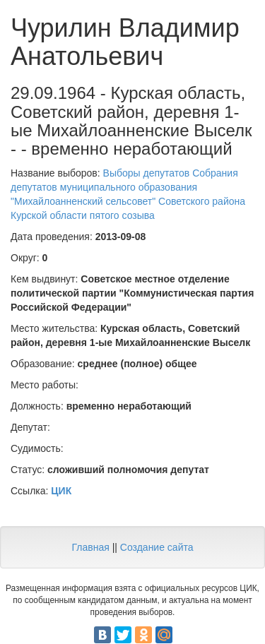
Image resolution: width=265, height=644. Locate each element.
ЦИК (61, 491)
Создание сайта (157, 547)
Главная (90, 547)
